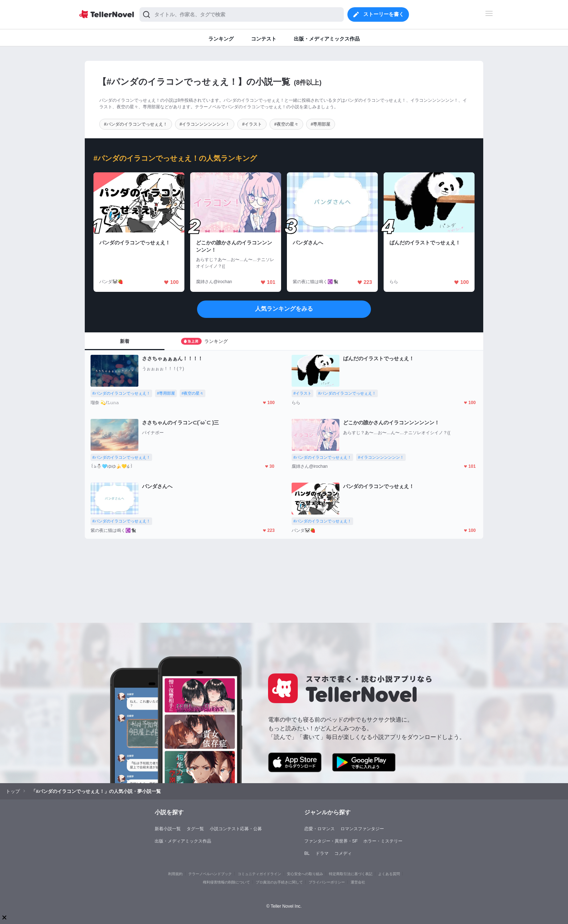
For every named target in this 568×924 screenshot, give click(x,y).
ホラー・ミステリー (383, 841)
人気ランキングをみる (284, 309)
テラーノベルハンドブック (210, 874)
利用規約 (175, 874)
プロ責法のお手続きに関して (279, 882)
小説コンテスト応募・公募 (236, 829)
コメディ (343, 853)
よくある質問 (389, 874)
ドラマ (322, 853)
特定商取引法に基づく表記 (351, 874)
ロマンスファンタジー (362, 829)
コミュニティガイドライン (259, 874)
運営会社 (358, 882)
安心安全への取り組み (305, 874)
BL (307, 853)
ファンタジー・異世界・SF (331, 841)
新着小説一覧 (168, 829)
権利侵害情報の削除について (226, 882)
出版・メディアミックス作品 (183, 841)
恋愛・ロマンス (319, 829)
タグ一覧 (195, 829)
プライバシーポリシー (327, 882)
